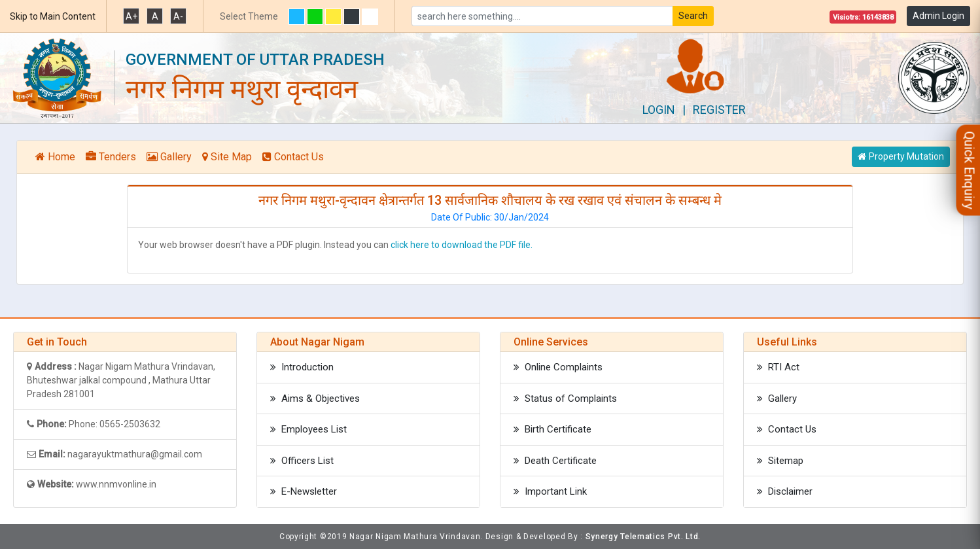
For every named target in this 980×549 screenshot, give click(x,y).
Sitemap (780, 461)
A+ (131, 16)
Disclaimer (785, 491)
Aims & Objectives (315, 398)
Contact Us (293, 157)
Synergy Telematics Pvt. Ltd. (643, 537)
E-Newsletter (304, 491)
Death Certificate (555, 461)
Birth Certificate (552, 429)
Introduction (302, 367)
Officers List (302, 461)
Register (719, 110)
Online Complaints (558, 367)
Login (659, 110)
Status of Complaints (565, 398)
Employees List (308, 429)
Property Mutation (901, 156)
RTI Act (778, 367)
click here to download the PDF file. (462, 245)
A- (178, 16)
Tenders (111, 157)
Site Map (227, 157)
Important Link (550, 491)
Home (55, 157)
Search (693, 16)
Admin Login (938, 16)
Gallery (169, 157)
